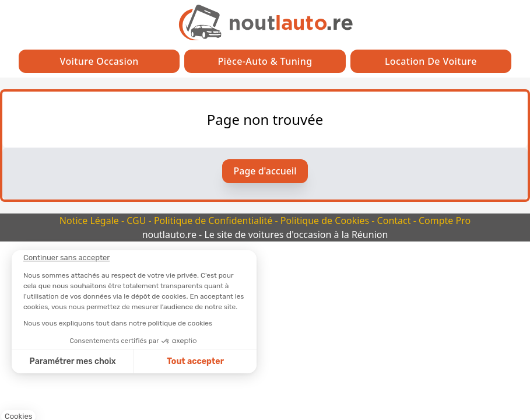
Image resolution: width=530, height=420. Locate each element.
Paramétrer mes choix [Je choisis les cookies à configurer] (73, 361)
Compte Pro (445, 220)
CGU (137, 220)
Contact (395, 220)
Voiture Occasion (99, 61)
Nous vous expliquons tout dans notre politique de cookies (118, 323)
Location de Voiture (431, 61)
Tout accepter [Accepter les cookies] (195, 361)
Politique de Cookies (326, 220)
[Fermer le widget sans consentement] (66, 258)
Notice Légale (90, 220)
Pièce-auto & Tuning (265, 61)
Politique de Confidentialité (215, 220)
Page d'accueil (265, 171)
